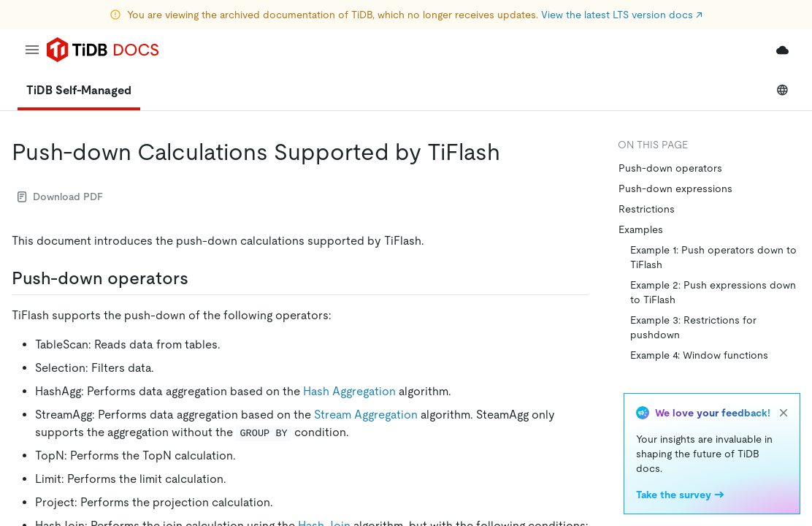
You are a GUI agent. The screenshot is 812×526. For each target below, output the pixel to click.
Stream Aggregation (366, 415)
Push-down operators (670, 168)
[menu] (32, 50)
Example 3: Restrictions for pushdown (693, 327)
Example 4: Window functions (699, 355)
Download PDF (60, 197)
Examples (641, 229)
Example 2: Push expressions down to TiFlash (713, 292)
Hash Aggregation (349, 391)
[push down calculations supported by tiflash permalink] (512, 152)
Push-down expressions (675, 188)
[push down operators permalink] (200, 278)
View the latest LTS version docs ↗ (622, 15)
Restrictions (647, 209)
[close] (784, 413)
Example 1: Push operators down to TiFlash (713, 257)
